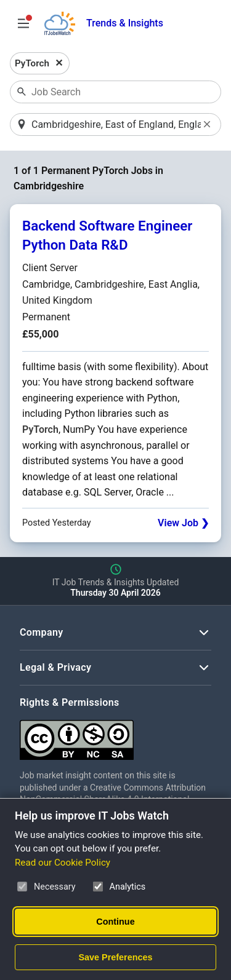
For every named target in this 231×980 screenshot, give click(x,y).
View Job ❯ (183, 523)
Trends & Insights (125, 23)
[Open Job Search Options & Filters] (23, 23)
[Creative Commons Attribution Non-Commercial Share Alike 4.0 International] (115, 735)
